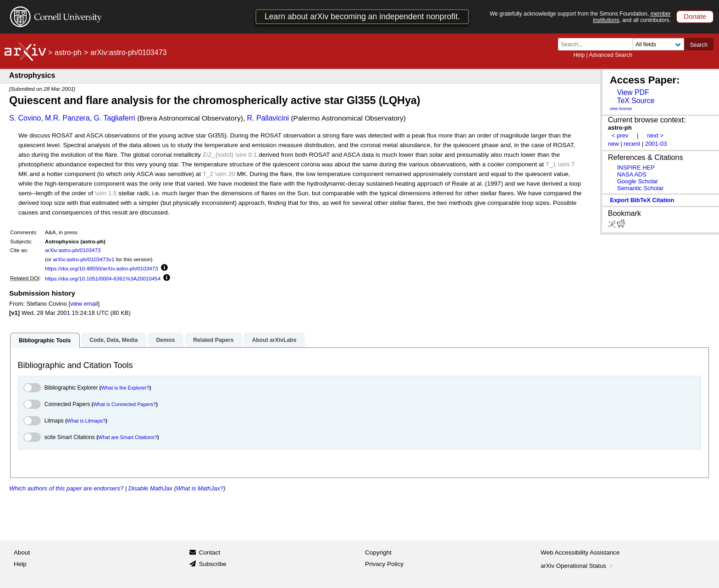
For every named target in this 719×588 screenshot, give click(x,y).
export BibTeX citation (642, 200)
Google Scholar (638, 181)
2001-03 (656, 144)
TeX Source (636, 101)
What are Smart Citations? (128, 437)
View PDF (633, 92)
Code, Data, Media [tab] (113, 340)
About (22, 552)
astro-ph (68, 52)
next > (655, 135)
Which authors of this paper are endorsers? (66, 488)
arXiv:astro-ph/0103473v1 (84, 259)
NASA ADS (632, 174)
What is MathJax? (200, 488)
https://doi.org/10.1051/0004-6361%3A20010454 (103, 278)
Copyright (378, 552)
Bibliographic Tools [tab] (45, 341)
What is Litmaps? (86, 421)
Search (699, 45)
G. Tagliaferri (114, 118)
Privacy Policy (384, 564)
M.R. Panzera (67, 118)
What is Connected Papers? (124, 404)
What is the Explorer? (125, 388)
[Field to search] (658, 44)
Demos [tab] (165, 340)
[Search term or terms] (598, 44)
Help (579, 55)
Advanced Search (611, 55)
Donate (695, 16)
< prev (620, 135)
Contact (210, 552)
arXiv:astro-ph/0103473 (73, 250)
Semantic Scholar (641, 188)
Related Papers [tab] (213, 340)
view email (84, 304)
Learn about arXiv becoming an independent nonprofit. (362, 16)
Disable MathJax (150, 488)
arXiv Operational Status (578, 566)
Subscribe (213, 564)
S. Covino (25, 118)
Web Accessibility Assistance (580, 552)
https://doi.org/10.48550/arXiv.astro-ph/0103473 (102, 268)
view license (621, 109)
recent (632, 144)
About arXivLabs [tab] (274, 340)
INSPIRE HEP (636, 168)
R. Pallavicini (268, 118)
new (614, 144)
